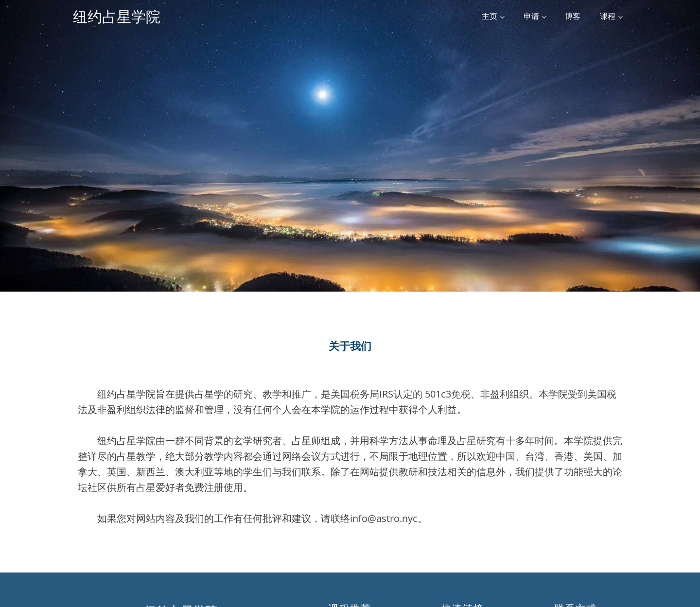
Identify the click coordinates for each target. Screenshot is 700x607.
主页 (490, 16)
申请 (531, 16)
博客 (573, 16)
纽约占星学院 (117, 16)
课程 (608, 16)
